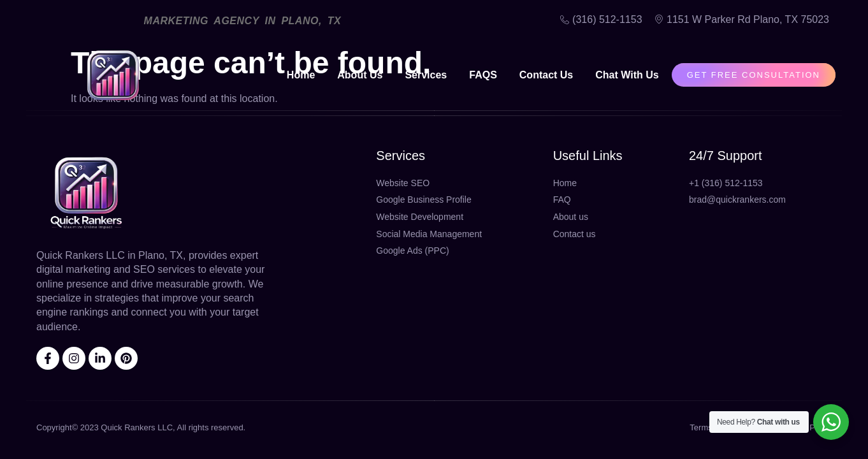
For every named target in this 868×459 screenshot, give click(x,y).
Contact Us (546, 75)
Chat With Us (627, 75)
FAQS (483, 75)
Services (426, 75)
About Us (360, 75)
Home (301, 75)
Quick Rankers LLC (137, 427)
